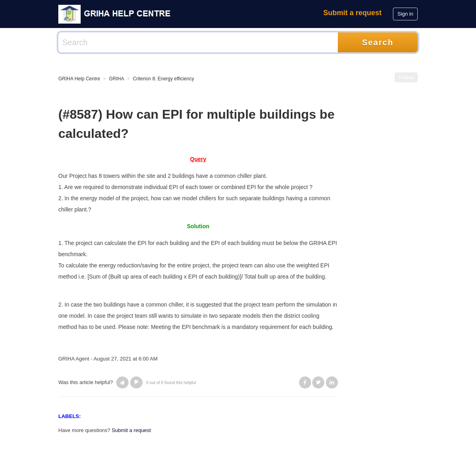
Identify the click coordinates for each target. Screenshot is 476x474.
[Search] (198, 42)
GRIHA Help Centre (79, 79)
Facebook (305, 382)
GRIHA (117, 79)
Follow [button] (406, 77)
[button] (122, 382)
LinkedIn (332, 382)
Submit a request (353, 13)
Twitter (318, 382)
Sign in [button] (405, 14)
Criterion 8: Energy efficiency (164, 79)
